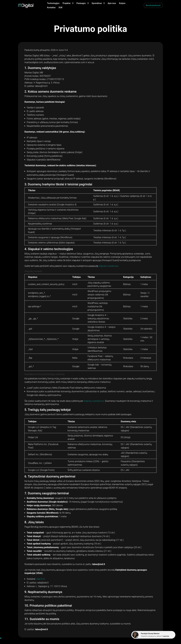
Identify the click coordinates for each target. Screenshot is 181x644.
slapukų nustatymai (108, 266)
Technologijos (53, 3)
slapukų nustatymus (94, 401)
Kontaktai (51, 8)
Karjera (122, 3)
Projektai (67, 3)
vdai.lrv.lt (41, 579)
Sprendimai (97, 3)
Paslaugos (81, 3)
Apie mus (112, 3)
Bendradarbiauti (152, 5)
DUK (60, 8)
